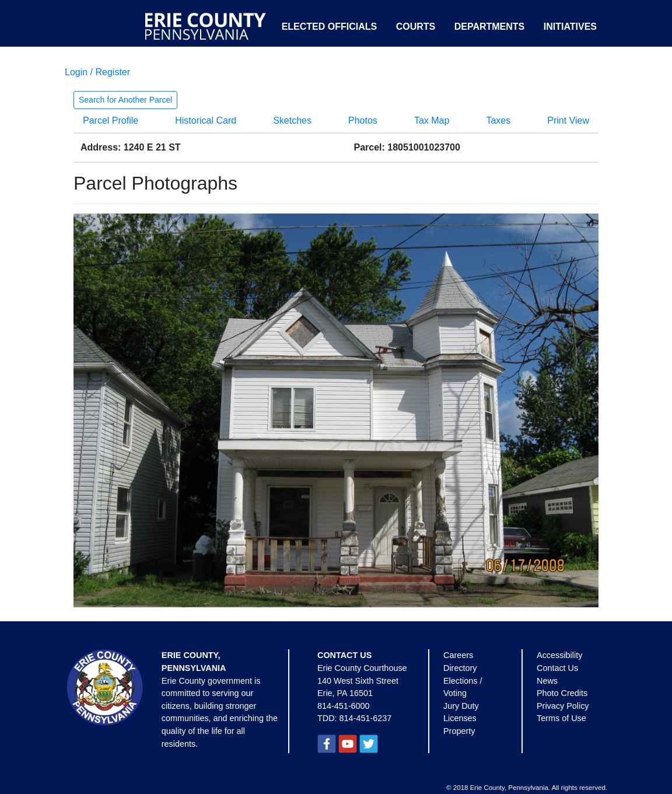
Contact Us (557, 668)
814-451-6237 (366, 718)
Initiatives (570, 27)
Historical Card (206, 120)
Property (459, 731)
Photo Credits (562, 693)
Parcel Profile (111, 120)
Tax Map (432, 120)
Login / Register (97, 72)
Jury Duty (461, 706)
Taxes (498, 120)
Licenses (460, 718)
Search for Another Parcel (125, 100)
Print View (568, 120)
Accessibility (559, 655)
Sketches (292, 120)
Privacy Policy (563, 706)
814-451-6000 (344, 706)
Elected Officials (330, 27)
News (547, 681)
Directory (460, 668)
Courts (416, 27)
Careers (458, 655)
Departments (490, 27)
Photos (363, 120)
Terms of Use (561, 718)
